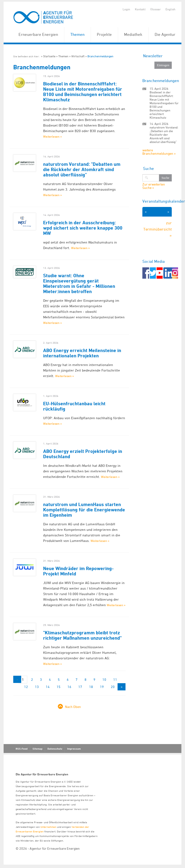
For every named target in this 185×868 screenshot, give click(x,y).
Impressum (74, 749)
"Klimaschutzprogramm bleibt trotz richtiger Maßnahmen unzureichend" (82, 635)
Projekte (104, 34)
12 (26, 687)
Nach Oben (73, 707)
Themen (77, 34)
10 (104, 679)
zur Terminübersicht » (158, 229)
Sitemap (37, 749)
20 (113, 687)
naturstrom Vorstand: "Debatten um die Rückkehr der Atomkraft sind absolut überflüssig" (82, 169)
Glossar (155, 9)
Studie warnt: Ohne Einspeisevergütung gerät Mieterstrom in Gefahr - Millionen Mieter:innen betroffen (79, 283)
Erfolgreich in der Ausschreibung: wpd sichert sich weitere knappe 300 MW (83, 228)
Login (126, 9)
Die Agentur (165, 34)
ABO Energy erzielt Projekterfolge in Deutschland (83, 454)
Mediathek (133, 34)
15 (59, 687)
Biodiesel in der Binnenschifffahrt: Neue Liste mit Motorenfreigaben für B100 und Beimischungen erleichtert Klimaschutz (83, 92)
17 (80, 687)
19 (102, 687)
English (170, 9)
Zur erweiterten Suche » (154, 186)
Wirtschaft (78, 56)
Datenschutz (55, 749)
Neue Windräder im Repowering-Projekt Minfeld (78, 571)
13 (37, 687)
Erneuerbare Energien (38, 34)
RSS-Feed (22, 749)
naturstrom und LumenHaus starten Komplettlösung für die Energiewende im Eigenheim (84, 510)
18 (91, 687)
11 (115, 679)
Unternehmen (48, 827)
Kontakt (140, 9)
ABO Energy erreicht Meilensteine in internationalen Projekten (82, 353)
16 (69, 687)
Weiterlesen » (53, 136)
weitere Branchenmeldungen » (159, 152)
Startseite (49, 56)
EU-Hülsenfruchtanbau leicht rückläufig (74, 406)
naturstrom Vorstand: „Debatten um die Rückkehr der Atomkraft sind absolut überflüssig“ (164, 135)
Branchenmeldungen (100, 56)
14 (48, 687)
